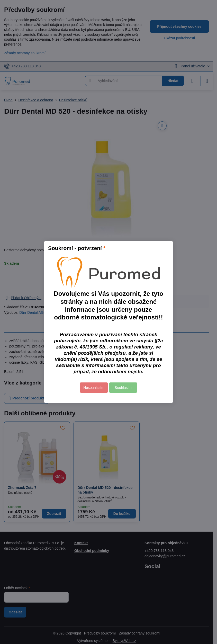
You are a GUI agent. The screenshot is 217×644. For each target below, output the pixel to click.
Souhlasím (123, 388)
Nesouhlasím (94, 388)
